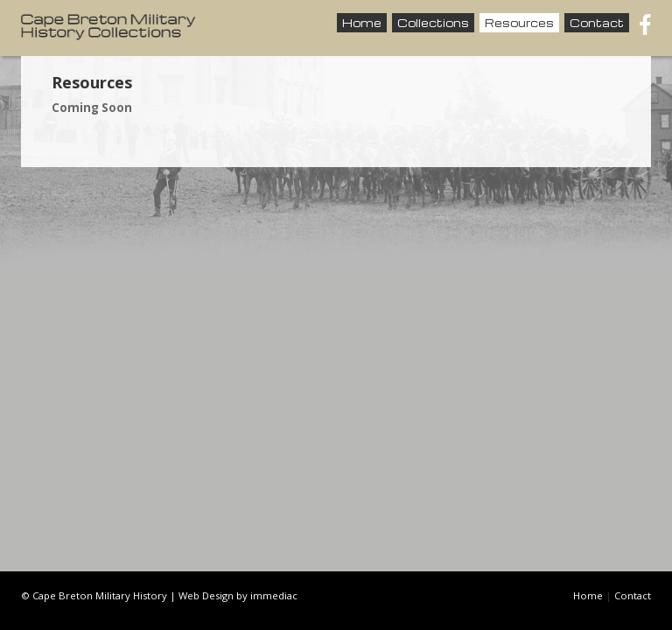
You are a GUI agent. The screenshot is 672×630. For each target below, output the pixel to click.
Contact (597, 23)
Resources (519, 23)
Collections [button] (433, 23)
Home (362, 23)
